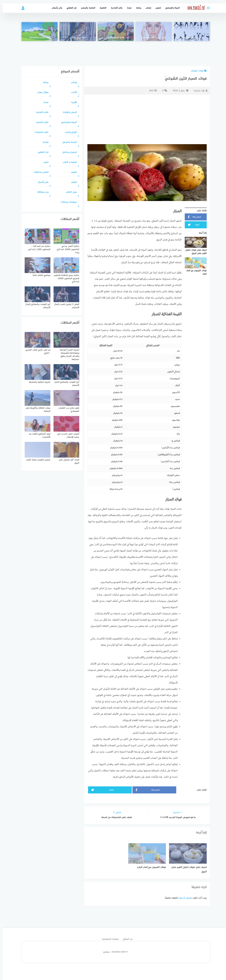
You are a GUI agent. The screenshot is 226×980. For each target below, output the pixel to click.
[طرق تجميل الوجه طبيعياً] (151, 32)
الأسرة (71, 103)
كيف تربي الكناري (75, 38)
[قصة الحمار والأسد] (113, 32)
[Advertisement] (113, 51)
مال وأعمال (54, 8)
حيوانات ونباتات (66, 202)
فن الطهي (69, 8)
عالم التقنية (40, 123)
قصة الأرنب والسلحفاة (37, 38)
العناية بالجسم (85, 8)
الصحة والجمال (67, 143)
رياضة (136, 8)
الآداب (71, 93)
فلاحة (43, 143)
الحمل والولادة (67, 113)
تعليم (156, 8)
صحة (127, 8)
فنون (43, 162)
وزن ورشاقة (40, 192)
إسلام (146, 8)
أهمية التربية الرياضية (189, 38)
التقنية (100, 8)
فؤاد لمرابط (198, 91)
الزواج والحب (68, 132)
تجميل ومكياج (67, 152)
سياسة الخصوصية (108, 939)
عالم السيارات (39, 132)
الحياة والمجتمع (170, 8)
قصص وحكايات (38, 172)
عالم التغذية (114, 8)
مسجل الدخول (183, 898)
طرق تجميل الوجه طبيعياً (151, 38)
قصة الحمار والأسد (113, 38)
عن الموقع (125, 939)
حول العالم (69, 192)
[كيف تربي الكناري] (75, 32)
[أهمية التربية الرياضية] (189, 32)
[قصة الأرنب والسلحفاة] (37, 32)
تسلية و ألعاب (67, 162)
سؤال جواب (40, 93)
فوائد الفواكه (196, 71)
